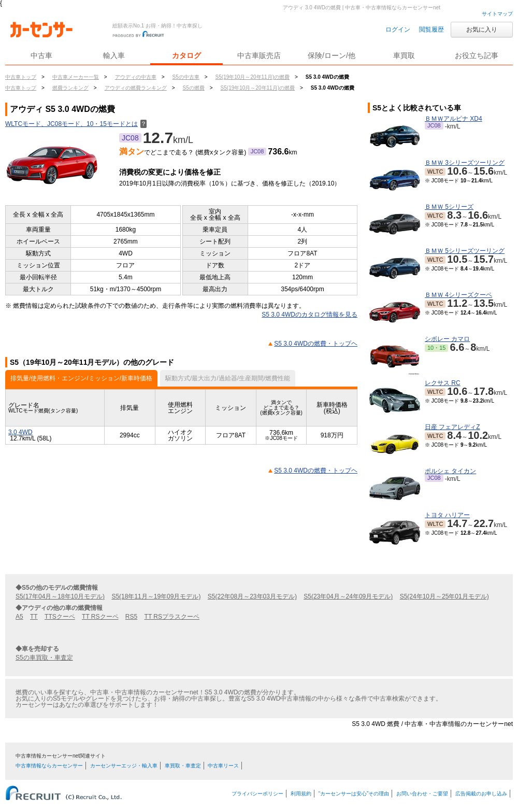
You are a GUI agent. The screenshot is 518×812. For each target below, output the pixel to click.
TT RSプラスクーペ (172, 617)
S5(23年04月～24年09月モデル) (348, 596)
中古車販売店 (259, 55)
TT (34, 617)
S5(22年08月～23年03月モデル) (252, 596)
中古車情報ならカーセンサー (49, 766)
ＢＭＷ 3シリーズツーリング (465, 163)
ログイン (398, 30)
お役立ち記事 (477, 55)
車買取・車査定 (183, 766)
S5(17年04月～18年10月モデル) (60, 596)
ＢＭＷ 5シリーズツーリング (465, 251)
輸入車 (114, 55)
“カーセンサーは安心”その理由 (354, 794)
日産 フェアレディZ (452, 427)
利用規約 (301, 794)
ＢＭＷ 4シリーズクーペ (458, 295)
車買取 (404, 55)
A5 (19, 617)
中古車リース (223, 766)
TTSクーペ (60, 617)
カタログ (186, 55)
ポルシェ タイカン (450, 471)
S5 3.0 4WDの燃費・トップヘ (316, 344)
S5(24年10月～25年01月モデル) (444, 596)
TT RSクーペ (100, 617)
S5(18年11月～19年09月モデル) (156, 596)
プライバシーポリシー (257, 794)
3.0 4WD (20, 432)
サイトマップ (497, 14)
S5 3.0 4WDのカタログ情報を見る (310, 315)
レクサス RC (443, 383)
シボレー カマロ (447, 339)
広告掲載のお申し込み (481, 794)
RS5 (131, 617)
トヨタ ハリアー (447, 515)
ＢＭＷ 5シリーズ (449, 207)
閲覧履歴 (431, 30)
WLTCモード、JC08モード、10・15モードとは (76, 124)
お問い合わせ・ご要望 (422, 794)
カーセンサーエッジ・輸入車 (124, 766)
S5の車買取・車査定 (44, 658)
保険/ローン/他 (332, 55)
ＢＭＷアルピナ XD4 (454, 119)
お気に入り (482, 30)
